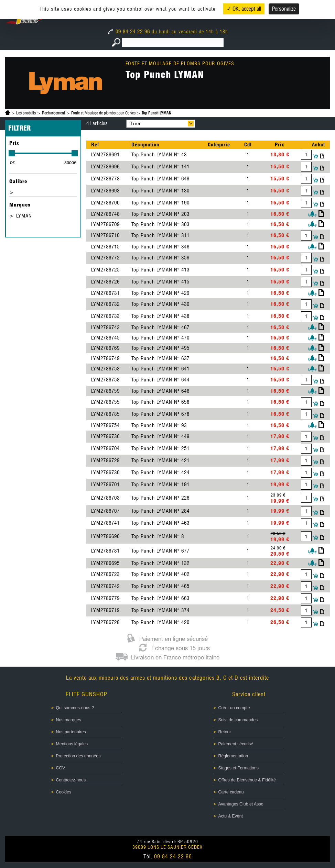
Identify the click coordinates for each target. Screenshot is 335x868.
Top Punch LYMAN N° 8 (158, 536)
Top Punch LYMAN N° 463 (160, 523)
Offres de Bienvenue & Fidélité (247, 780)
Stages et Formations (239, 768)
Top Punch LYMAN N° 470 (160, 338)
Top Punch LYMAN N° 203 (160, 214)
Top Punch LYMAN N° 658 (160, 402)
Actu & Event (231, 816)
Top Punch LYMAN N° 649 (160, 179)
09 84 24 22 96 (130, 32)
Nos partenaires (71, 732)
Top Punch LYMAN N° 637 (160, 358)
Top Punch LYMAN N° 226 (160, 498)
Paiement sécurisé (236, 744)
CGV (61, 768)
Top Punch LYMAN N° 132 (160, 563)
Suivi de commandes (238, 720)
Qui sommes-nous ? (75, 708)
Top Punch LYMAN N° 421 (160, 460)
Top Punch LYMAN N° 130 (160, 191)
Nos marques (69, 720)
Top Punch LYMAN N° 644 (160, 380)
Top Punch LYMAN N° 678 (160, 414)
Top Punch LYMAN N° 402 (160, 574)
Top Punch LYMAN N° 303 (160, 224)
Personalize (284, 9)
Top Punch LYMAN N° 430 (160, 304)
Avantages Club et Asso (241, 804)
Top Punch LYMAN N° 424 (160, 472)
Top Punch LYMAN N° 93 (159, 425)
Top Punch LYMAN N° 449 (160, 436)
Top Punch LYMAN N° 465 (160, 586)
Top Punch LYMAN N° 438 (160, 316)
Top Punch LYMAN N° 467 (160, 327)
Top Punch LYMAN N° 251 (160, 448)
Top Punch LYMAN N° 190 (160, 203)
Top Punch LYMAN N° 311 (160, 235)
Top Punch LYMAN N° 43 (159, 155)
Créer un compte (234, 708)
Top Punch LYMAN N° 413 (160, 270)
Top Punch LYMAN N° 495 (160, 348)
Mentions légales (72, 744)
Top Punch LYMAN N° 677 (160, 551)
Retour (225, 732)
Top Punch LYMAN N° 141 (160, 167)
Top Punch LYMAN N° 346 (160, 247)
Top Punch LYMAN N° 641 (160, 369)
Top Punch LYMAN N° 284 (160, 511)
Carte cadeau (231, 792)
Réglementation (233, 756)
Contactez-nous (71, 780)
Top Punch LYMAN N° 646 (160, 391)
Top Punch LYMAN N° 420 (160, 622)
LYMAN (24, 216)
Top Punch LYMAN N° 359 (160, 258)
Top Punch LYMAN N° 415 (160, 282)
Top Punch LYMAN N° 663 (160, 598)
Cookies (64, 792)
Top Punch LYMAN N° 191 (160, 485)
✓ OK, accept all (244, 9)
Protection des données (78, 756)
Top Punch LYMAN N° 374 (160, 610)
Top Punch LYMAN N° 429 (160, 293)
